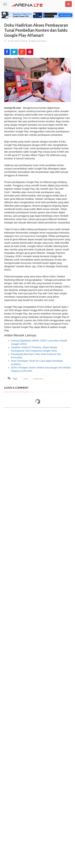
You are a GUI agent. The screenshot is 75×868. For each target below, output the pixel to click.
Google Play (38, 379)
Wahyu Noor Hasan (39, 41)
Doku (26, 379)
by (28, 41)
